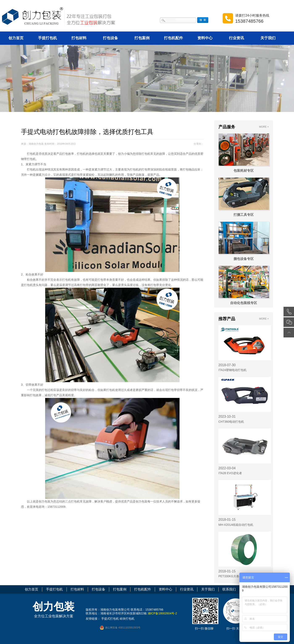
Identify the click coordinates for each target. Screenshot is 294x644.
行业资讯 (236, 38)
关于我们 (268, 38)
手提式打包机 (110, 619)
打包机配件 (173, 38)
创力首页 (16, 38)
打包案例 (142, 38)
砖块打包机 (127, 619)
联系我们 (229, 589)
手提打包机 (47, 38)
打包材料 (79, 38)
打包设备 (110, 38)
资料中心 (205, 38)
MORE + (264, 127)
